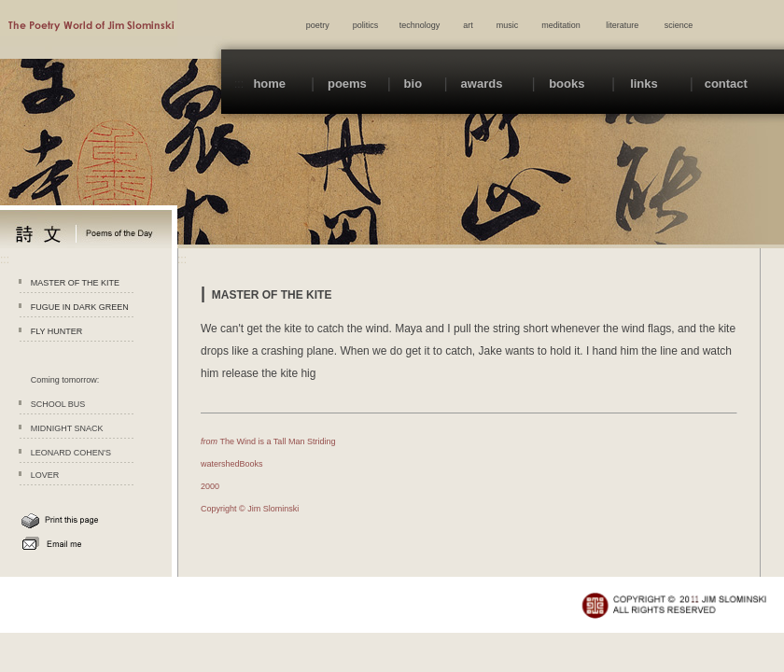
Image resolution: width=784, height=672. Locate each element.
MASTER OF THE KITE (75, 283)
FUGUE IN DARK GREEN (80, 307)
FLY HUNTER (57, 331)
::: (239, 84)
